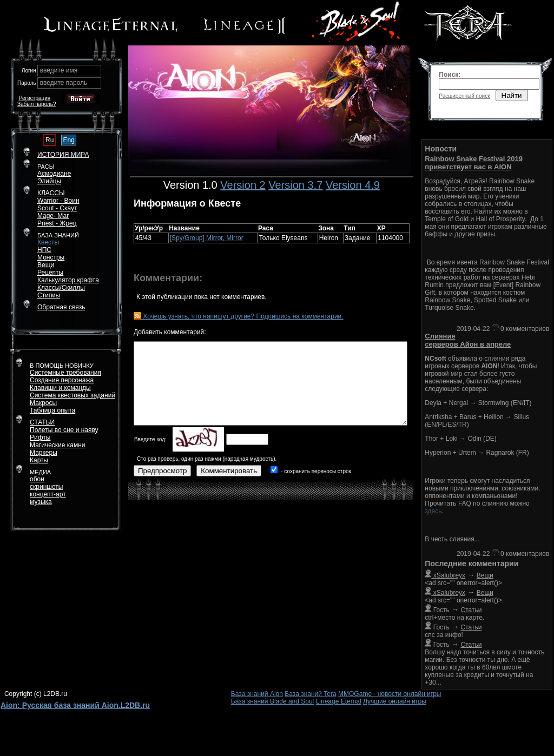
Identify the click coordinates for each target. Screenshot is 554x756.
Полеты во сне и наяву (64, 430)
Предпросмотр (162, 471)
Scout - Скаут (57, 208)
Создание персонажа (62, 380)
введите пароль (64, 83)
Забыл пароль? (37, 104)
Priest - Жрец (57, 223)
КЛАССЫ (51, 193)
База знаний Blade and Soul (273, 701)
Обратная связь (61, 307)
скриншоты (46, 487)
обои (37, 479)
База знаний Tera (310, 694)
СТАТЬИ (42, 422)
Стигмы (49, 295)
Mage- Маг (53, 216)
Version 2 (243, 185)
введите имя (59, 70)
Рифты (40, 437)
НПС (44, 250)
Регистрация (35, 98)
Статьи (471, 610)
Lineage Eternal (339, 701)
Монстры (51, 257)
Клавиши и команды (60, 388)
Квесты (48, 242)
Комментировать (229, 471)
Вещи (46, 265)
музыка (41, 502)
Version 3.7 (295, 185)
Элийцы (49, 181)
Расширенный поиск (464, 96)
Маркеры (44, 453)
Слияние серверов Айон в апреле (468, 340)
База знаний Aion (257, 694)
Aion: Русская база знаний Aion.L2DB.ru (75, 705)
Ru (50, 140)
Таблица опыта (52, 410)
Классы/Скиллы (61, 288)
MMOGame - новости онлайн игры (390, 694)
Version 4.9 (353, 185)
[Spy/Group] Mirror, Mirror (207, 238)
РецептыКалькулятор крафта (68, 276)
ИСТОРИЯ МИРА (63, 155)
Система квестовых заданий (72, 395)
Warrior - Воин (58, 201)
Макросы (43, 403)
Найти (512, 95)
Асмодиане (54, 174)
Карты (39, 460)
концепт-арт (48, 494)
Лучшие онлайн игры (395, 701)
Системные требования (65, 373)
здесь (433, 511)
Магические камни (58, 445)
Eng (68, 140)
